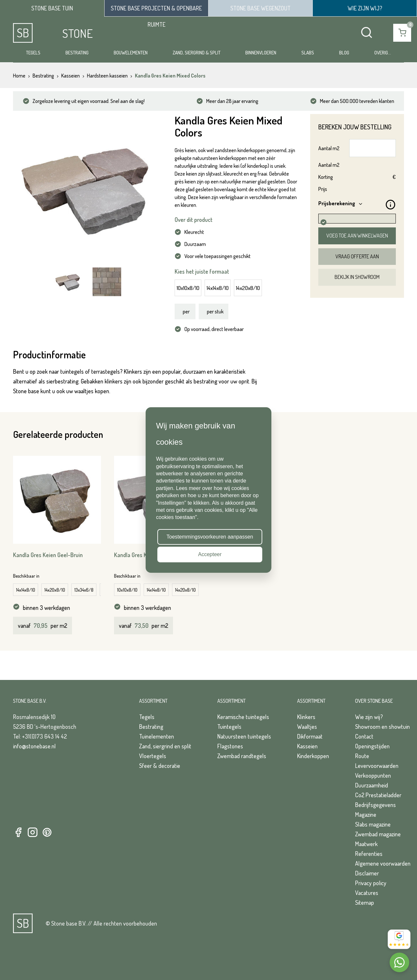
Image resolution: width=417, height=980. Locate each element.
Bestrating (77, 53)
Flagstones (230, 746)
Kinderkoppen (313, 756)
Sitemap (365, 902)
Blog (344, 53)
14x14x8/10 (218, 288)
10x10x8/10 (188, 288)
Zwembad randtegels (242, 756)
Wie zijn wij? (369, 717)
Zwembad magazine (378, 834)
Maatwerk (366, 844)
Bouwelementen (131, 53)
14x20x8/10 (248, 288)
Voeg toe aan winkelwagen (357, 236)
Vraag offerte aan (357, 256)
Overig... (383, 53)
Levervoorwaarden (377, 766)
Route (362, 756)
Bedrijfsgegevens (375, 805)
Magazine (366, 814)
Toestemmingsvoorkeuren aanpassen (210, 537)
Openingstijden (372, 746)
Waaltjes (307, 727)
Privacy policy (371, 883)
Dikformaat (310, 736)
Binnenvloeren (261, 53)
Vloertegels (153, 756)
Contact (364, 736)
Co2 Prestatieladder (378, 795)
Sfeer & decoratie (160, 766)
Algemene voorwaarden (383, 863)
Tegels (33, 53)
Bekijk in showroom (357, 277)
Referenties (369, 854)
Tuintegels (229, 727)
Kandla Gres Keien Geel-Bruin (48, 555)
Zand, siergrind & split (197, 53)
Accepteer (210, 554)
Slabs (308, 53)
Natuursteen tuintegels (244, 736)
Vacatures (367, 893)
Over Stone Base (374, 701)
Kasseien (307, 746)
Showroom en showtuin (382, 727)
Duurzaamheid (372, 785)
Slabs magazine (373, 824)
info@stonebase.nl (34, 746)
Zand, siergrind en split (165, 746)
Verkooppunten (373, 775)
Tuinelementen (157, 736)
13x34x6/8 (84, 590)
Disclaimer (367, 873)
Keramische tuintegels (243, 717)
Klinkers (306, 717)
